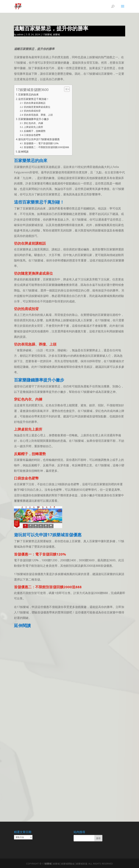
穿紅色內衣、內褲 (33, 123)
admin (20, 34)
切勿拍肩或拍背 (32, 111)
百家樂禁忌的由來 (28, 94)
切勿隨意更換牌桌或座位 (37, 107)
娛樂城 (56, 34)
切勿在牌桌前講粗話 (35, 103)
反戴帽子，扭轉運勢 (35, 131)
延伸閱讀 (23, 152)
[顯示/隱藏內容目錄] (65, 89)
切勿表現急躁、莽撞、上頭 (38, 115)
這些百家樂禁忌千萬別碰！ (34, 99)
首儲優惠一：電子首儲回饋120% (41, 143)
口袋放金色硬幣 (32, 135)
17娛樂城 (47, 34)
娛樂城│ (49, 864)
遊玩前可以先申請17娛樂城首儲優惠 (39, 139)
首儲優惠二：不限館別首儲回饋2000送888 (46, 147)
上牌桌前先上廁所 (33, 127)
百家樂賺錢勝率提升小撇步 (34, 119)
